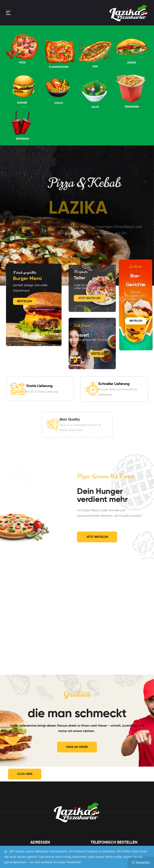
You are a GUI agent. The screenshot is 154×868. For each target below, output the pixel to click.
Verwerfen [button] (143, 862)
